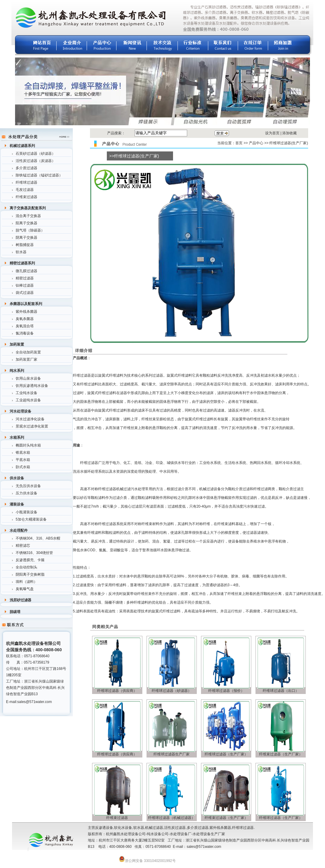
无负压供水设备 (28, 486)
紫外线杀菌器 (26, 312)
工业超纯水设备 (28, 400)
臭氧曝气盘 (25, 589)
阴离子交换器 (26, 238)
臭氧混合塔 (25, 326)
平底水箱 (23, 460)
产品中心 (256, 143)
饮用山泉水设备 (28, 378)
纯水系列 (17, 371)
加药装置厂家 (26, 359)
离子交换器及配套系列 (28, 208)
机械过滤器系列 (22, 146)
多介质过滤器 (26, 168)
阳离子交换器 (26, 223)
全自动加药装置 (28, 352)
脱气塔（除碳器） (30, 230)
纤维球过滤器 (26, 182)
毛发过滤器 (25, 190)
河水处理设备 (20, 411)
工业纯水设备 (26, 393)
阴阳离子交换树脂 (30, 574)
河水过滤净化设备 (30, 419)
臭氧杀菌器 (25, 319)
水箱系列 (17, 437)
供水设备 (17, 478)
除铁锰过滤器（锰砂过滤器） (39, 175)
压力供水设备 (26, 493)
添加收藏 (289, 133)
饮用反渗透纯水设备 (32, 386)
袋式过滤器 (25, 293)
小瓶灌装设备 (26, 512)
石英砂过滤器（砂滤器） (36, 154)
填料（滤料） (26, 582)
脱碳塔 (15, 612)
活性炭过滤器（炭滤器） (36, 161)
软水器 (21, 252)
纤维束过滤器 (26, 197)
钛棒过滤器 (25, 285)
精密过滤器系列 (22, 263)
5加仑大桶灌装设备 (31, 519)
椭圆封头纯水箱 (28, 445)
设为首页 (272, 133)
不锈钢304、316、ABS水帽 (38, 538)
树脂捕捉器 (25, 245)
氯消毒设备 (25, 333)
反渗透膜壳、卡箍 (30, 560)
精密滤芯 (23, 546)
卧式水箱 (23, 467)
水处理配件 (19, 530)
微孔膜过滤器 (26, 271)
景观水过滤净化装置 (32, 426)
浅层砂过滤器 (20, 600)
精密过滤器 (25, 278)
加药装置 (17, 344)
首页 (239, 143)
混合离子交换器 (28, 216)
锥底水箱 (23, 453)
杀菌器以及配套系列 (26, 304)
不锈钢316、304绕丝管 (34, 553)
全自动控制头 (26, 567)
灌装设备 (17, 504)
